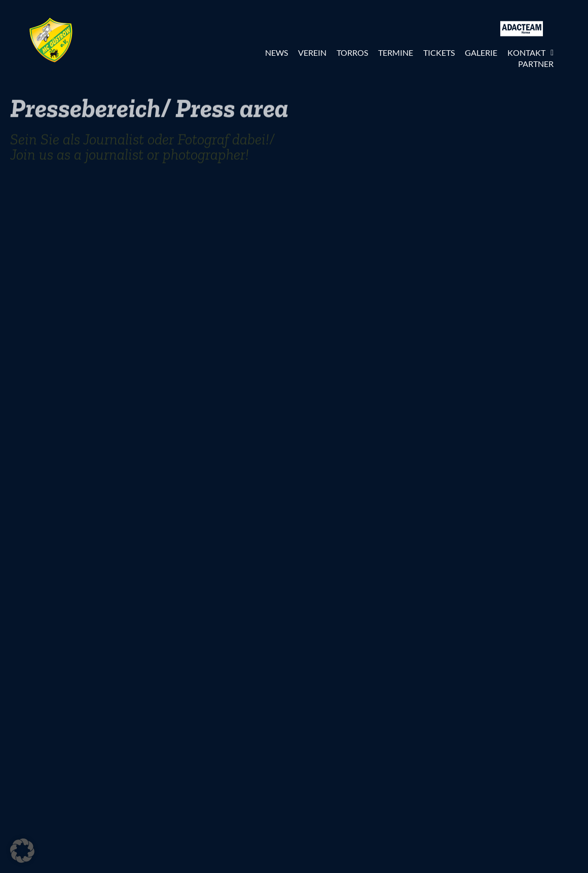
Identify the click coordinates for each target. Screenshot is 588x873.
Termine (396, 53)
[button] (22, 851)
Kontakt (530, 53)
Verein (312, 53)
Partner (536, 64)
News (277, 53)
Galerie (481, 53)
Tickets (439, 53)
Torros (352, 53)
